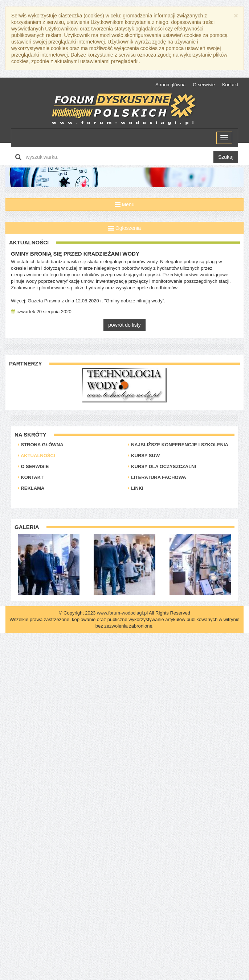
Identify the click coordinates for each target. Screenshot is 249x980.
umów (87, 281)
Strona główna (170, 85)
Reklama (31, 488)
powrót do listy (124, 325)
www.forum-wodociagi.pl (122, 613)
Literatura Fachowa (157, 477)
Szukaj (226, 157)
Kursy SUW (144, 456)
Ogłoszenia (124, 228)
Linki (136, 488)
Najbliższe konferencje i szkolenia (178, 445)
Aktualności (36, 456)
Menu (125, 204)
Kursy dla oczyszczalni (162, 466)
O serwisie (204, 85)
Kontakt (230, 85)
